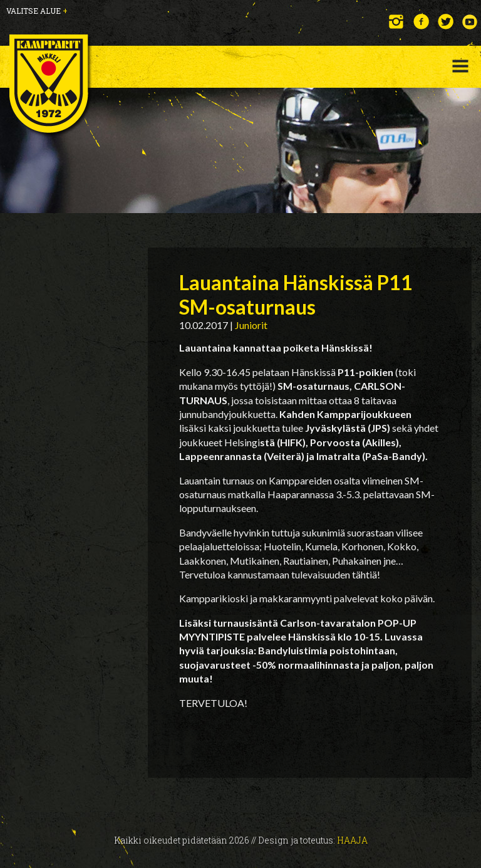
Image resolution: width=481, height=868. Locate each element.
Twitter (446, 22)
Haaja (352, 840)
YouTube (470, 22)
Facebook (421, 22)
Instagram (397, 22)
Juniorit (251, 325)
